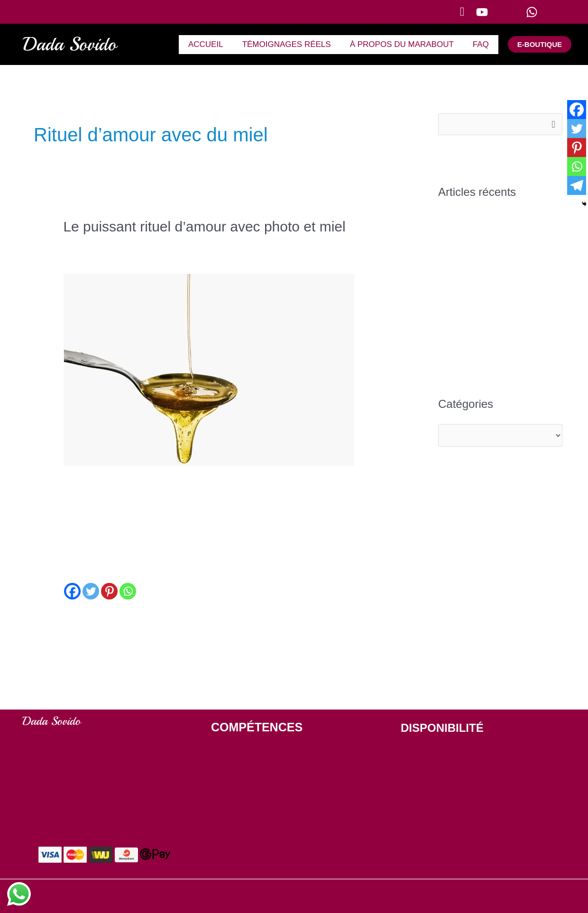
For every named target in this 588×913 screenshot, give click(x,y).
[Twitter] (91, 591)
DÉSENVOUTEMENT (243, 752)
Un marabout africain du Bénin (493, 254)
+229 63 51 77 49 (432, 823)
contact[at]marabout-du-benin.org (460, 852)
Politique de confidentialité (381, 897)
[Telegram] (577, 185)
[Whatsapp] (128, 591)
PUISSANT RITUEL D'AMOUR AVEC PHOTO (279, 776)
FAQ (482, 44)
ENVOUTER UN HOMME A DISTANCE (269, 848)
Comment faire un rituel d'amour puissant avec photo (157, 244)
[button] (462, 12)
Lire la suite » (87, 620)
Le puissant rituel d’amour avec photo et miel (204, 226)
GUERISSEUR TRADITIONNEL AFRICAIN (274, 824)
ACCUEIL (216, 44)
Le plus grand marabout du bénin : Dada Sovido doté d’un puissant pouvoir (500, 289)
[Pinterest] (109, 591)
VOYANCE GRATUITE (244, 800)
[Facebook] (72, 591)
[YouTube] (496, 12)
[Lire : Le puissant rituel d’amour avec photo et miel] (208, 368)
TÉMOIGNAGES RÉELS (294, 44)
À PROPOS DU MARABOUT (406, 44)
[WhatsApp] (547, 12)
